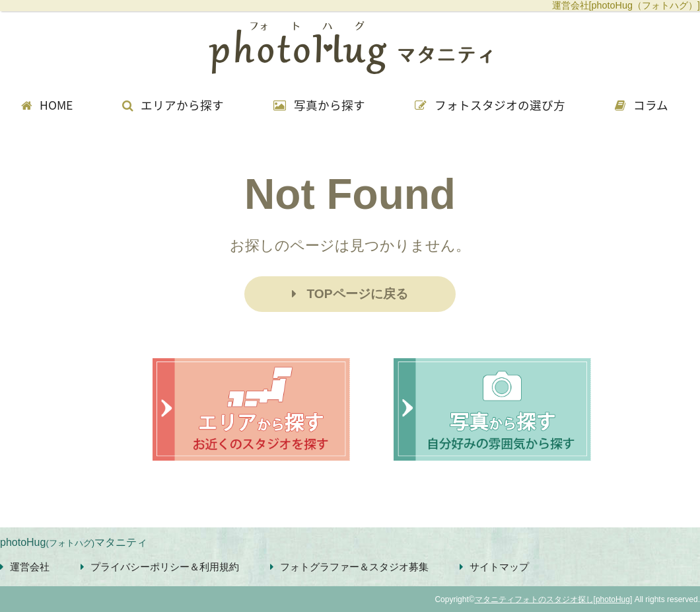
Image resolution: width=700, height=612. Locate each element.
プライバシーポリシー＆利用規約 (160, 567)
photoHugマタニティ (74, 542)
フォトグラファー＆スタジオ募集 (349, 567)
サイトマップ (494, 567)
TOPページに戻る (350, 294)
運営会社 (25, 567)
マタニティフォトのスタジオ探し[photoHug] (554, 599)
